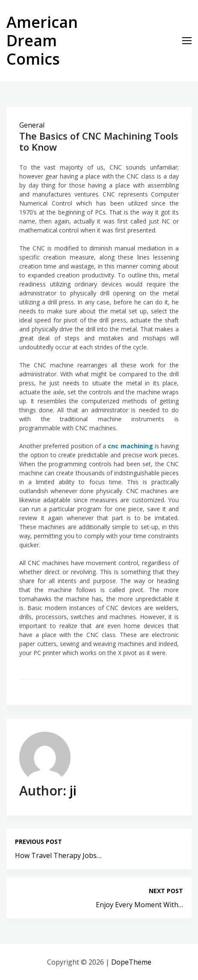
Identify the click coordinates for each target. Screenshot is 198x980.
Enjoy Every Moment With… (139, 905)
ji (73, 791)
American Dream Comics (42, 40)
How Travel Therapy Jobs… (58, 855)
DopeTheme (131, 962)
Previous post (38, 841)
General (32, 125)
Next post (166, 891)
